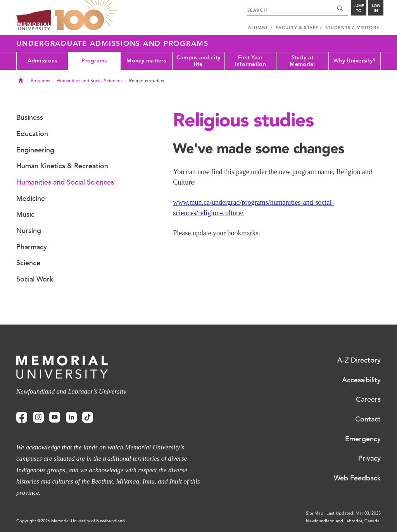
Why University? (354, 61)
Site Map (315, 513)
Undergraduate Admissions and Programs (112, 43)
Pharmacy (32, 247)
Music (25, 214)
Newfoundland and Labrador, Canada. (343, 521)
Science (28, 263)
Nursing (29, 231)
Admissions (42, 61)
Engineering (35, 150)
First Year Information (250, 61)
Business (30, 117)
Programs (94, 61)
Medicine (31, 199)
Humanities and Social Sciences (90, 81)
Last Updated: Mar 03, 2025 (354, 513)
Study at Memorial (302, 61)
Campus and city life (198, 61)
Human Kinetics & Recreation (62, 166)
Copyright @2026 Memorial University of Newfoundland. (71, 521)
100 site (86, 16)
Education (32, 134)
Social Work (35, 279)
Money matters (146, 61)
